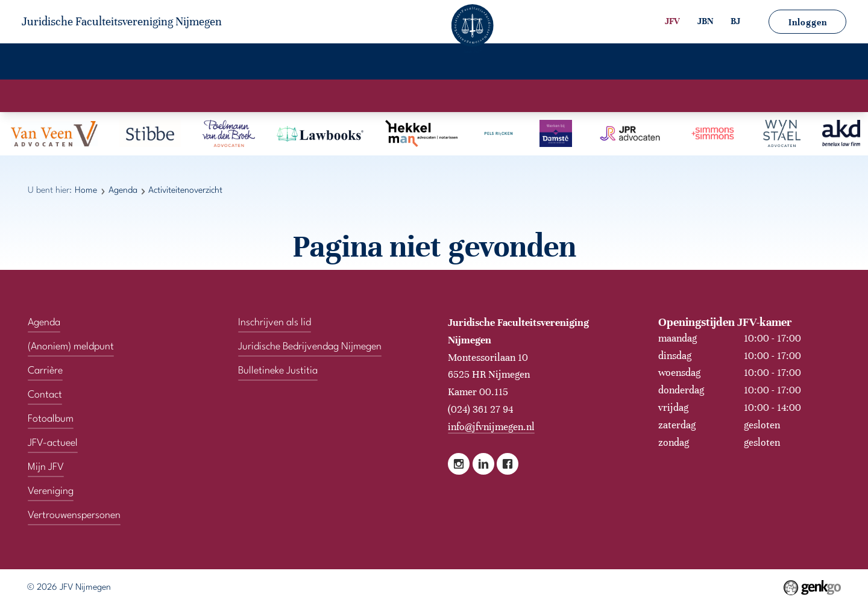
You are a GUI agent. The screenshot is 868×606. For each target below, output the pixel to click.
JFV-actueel (413, 63)
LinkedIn (483, 462)
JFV (672, 21)
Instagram (459, 462)
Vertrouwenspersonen (655, 63)
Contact (555, 63)
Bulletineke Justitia (278, 368)
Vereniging (121, 63)
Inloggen (808, 22)
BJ (735, 21)
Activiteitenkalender (378, 95)
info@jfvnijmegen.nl (491, 424)
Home (54, 63)
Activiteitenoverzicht (489, 95)
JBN (706, 21)
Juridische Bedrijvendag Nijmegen (310, 344)
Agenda (194, 63)
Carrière (260, 63)
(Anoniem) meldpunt (788, 63)
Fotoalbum (332, 63)
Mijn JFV (489, 63)
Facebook (508, 462)
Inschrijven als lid (275, 320)
